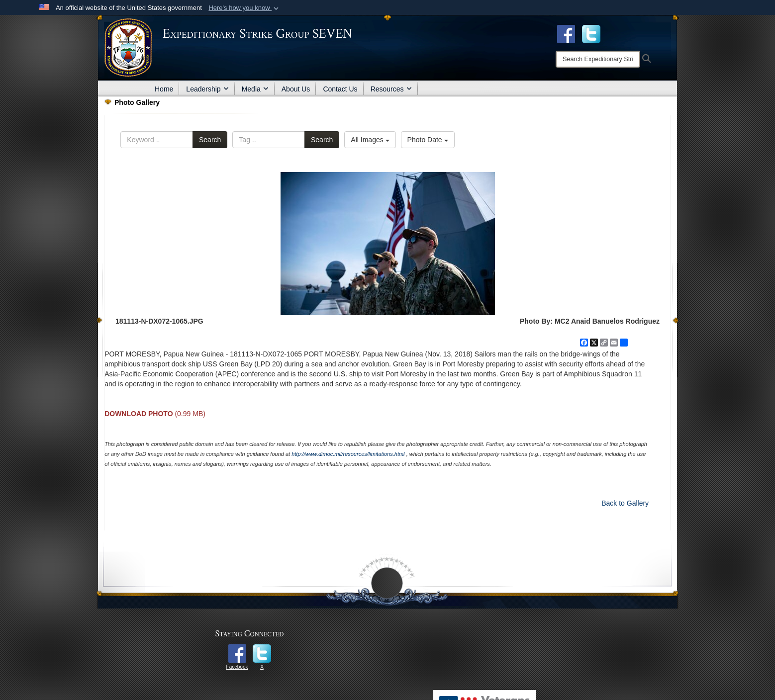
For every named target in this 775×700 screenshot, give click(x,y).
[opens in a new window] (591, 33)
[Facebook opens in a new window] (566, 33)
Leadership (207, 89)
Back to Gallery (625, 503)
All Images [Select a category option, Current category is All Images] (370, 140)
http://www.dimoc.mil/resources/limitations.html (348, 454)
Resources (391, 89)
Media (255, 89)
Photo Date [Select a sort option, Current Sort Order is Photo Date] (428, 140)
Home (164, 89)
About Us (296, 89)
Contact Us (340, 89)
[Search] (598, 59)
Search (210, 140)
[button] (244, 8)
